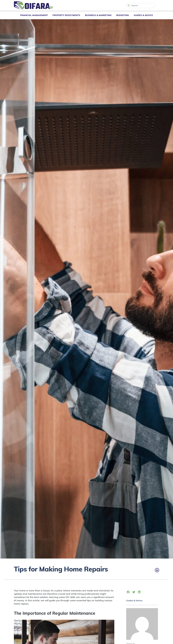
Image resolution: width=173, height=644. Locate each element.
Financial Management (34, 15)
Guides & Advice (143, 15)
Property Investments (66, 15)
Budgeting (123, 15)
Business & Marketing (98, 15)
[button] (128, 592)
